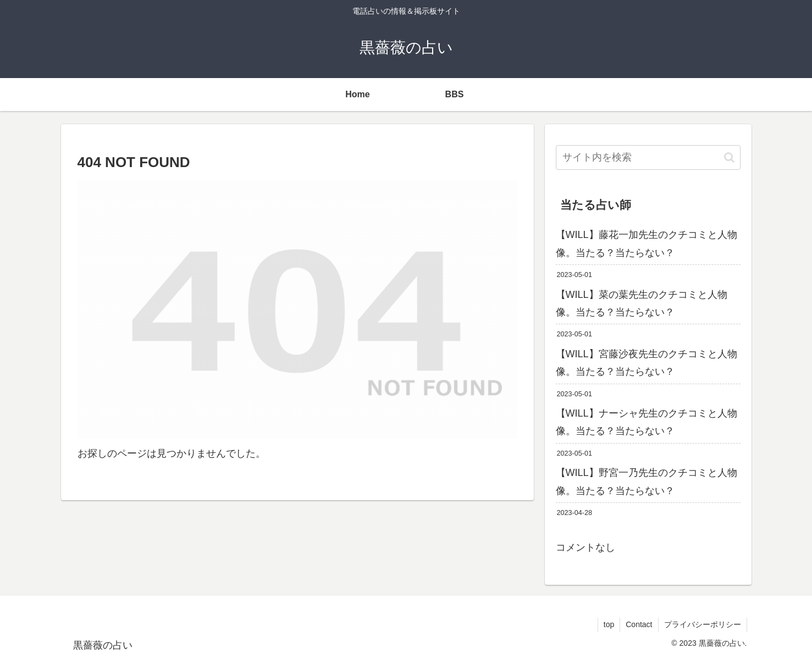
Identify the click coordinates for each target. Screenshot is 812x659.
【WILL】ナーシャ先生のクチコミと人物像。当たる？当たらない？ (647, 422)
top (609, 624)
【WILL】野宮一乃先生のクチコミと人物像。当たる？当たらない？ (647, 481)
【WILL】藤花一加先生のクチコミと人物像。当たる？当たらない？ (647, 243)
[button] (729, 157)
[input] (648, 157)
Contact (639, 624)
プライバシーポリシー (703, 624)
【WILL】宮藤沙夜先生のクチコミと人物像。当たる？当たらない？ (647, 363)
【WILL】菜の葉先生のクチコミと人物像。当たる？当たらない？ (642, 303)
